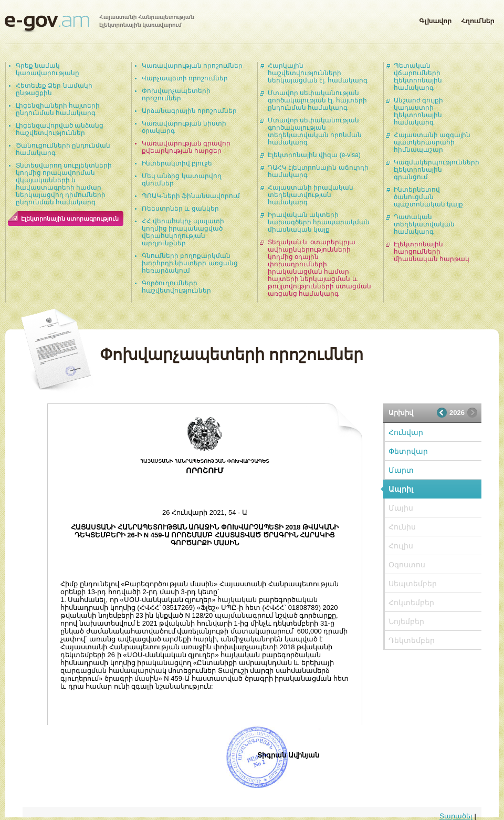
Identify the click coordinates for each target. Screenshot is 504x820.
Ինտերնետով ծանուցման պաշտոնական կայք (428, 197)
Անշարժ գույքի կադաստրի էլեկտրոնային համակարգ (418, 111)
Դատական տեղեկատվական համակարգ (424, 224)
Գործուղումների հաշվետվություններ (176, 287)
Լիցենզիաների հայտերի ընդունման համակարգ (58, 109)
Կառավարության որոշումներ (192, 66)
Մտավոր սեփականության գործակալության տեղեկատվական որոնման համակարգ (315, 131)
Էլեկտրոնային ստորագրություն (70, 219)
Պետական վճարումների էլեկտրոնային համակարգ (418, 77)
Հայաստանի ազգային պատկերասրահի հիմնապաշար (432, 142)
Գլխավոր (435, 19)
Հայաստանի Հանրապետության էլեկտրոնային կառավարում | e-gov (99, 24)
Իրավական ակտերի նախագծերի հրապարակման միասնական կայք (319, 222)
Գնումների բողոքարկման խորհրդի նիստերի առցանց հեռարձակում (190, 263)
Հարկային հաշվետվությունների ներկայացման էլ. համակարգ (318, 73)
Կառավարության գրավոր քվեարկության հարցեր (186, 147)
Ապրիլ (401, 489)
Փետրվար (408, 451)
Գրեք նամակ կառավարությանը (48, 69)
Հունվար (406, 432)
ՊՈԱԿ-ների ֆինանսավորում (191, 196)
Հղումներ (478, 19)
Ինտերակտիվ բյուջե (177, 163)
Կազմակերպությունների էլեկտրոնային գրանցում (437, 170)
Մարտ (401, 470)
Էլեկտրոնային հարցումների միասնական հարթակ (432, 252)
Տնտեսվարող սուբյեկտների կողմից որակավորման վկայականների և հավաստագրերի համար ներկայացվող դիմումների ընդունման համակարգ (64, 184)
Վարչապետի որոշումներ (185, 78)
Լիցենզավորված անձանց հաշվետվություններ (60, 129)
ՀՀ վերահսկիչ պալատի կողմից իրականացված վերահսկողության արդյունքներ (183, 232)
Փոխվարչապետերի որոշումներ (176, 95)
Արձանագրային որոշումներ (189, 111)
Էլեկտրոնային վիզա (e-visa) (314, 155)
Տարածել (456, 816)
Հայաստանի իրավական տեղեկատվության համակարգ (311, 195)
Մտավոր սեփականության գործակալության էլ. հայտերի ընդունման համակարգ (317, 100)
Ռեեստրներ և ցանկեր (180, 209)
